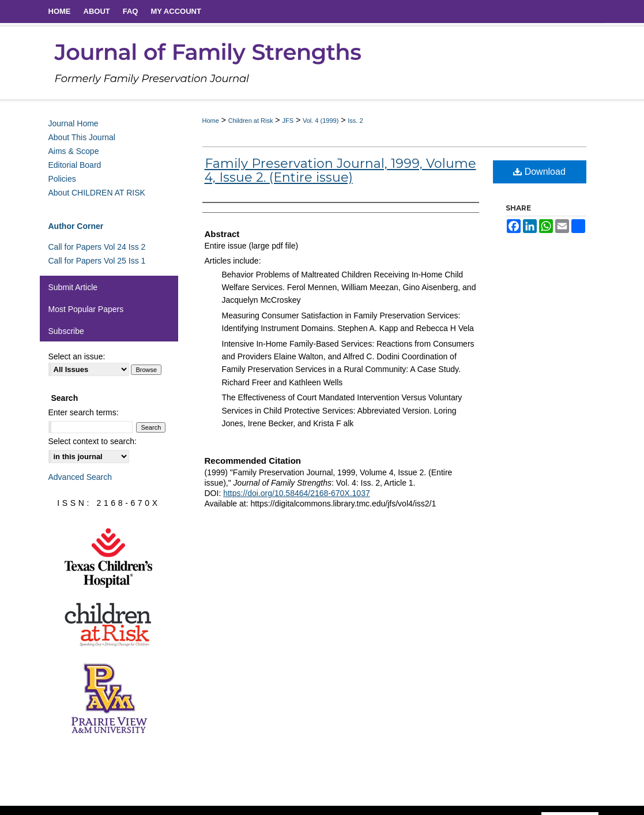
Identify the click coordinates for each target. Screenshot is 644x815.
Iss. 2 (355, 121)
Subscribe (66, 331)
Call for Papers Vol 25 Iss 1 (97, 261)
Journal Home (74, 123)
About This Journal (82, 137)
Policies (62, 179)
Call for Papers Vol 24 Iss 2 (97, 247)
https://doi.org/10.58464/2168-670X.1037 (297, 493)
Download (539, 172)
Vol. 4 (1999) (321, 121)
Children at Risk (251, 121)
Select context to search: (93, 441)
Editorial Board (75, 165)
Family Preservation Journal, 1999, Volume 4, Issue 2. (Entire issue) (340, 170)
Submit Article (73, 287)
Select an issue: (77, 356)
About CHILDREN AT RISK (97, 193)
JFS (288, 121)
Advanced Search (80, 477)
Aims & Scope (74, 151)
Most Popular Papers (86, 309)
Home (211, 121)
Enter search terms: (84, 412)
